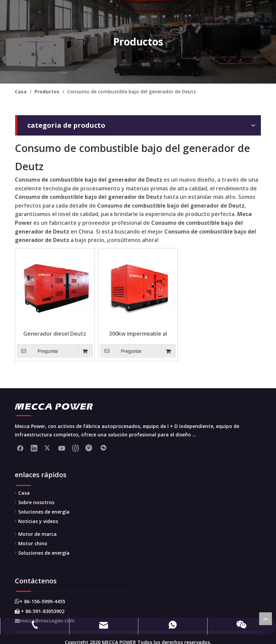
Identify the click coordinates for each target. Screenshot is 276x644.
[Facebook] (20, 448)
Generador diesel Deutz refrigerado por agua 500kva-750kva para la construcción (55, 334)
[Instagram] (76, 448)
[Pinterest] (89, 448)
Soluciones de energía (44, 512)
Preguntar (38, 351)
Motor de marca (37, 534)
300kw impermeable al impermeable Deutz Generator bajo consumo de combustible (138, 334)
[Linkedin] (34, 448)
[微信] (103, 448)
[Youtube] (62, 448)
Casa (24, 493)
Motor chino (33, 543)
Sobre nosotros (36, 502)
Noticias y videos (38, 521)
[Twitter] (48, 448)
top (266, 619)
